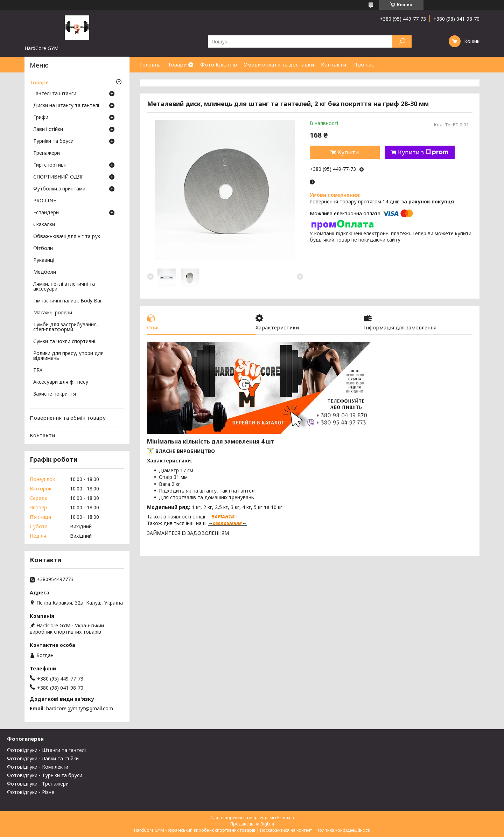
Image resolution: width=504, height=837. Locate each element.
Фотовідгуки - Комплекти (38, 767)
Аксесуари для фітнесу (61, 382)
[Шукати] (402, 41)
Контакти (334, 64)
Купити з (423, 152)
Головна (150, 64)
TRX (38, 370)
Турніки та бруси (53, 141)
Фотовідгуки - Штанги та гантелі (46, 750)
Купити (348, 152)
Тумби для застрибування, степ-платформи (66, 327)
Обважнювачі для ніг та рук (67, 237)
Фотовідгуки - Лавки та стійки (43, 758)
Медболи (45, 272)
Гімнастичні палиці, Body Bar (68, 301)
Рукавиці (44, 260)
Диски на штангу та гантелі (66, 106)
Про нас (364, 64)
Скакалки (44, 225)
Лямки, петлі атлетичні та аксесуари (64, 287)
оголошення (227, 523)
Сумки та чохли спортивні (64, 342)
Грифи (41, 118)
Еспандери (46, 213)
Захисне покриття (55, 394)
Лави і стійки (48, 130)
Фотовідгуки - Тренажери (38, 784)
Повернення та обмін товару (68, 418)
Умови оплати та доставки (279, 64)
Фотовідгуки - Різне (31, 792)
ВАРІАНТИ (223, 517)
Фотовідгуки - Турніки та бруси (45, 775)
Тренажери (47, 153)
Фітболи (43, 249)
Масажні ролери (53, 313)
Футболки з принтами (59, 189)
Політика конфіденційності (343, 830)
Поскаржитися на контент (286, 830)
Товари (177, 64)
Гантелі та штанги (55, 94)
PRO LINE (45, 201)
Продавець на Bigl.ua (252, 824)
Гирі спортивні (50, 165)
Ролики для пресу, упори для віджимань (68, 356)
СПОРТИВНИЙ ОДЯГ (58, 177)
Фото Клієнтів (219, 64)
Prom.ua (286, 818)
